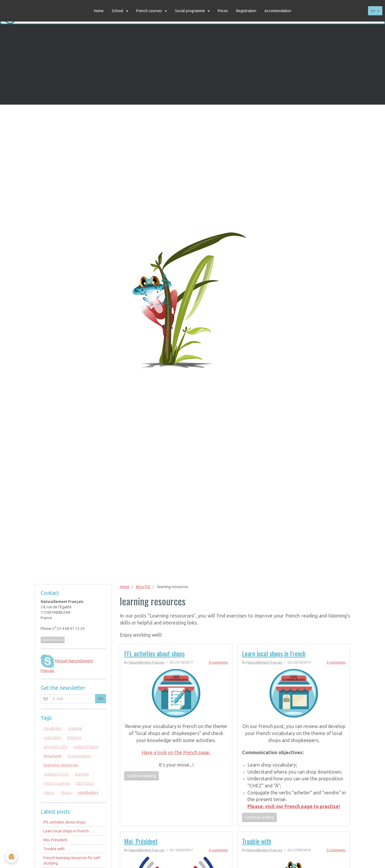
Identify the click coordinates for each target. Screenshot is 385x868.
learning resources (61, 765)
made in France (86, 747)
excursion (53, 756)
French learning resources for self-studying (72, 860)
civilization (52, 737)
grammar (75, 728)
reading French (56, 774)
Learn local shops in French (274, 653)
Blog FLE (143, 587)
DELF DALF (85, 783)
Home (99, 11)
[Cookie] (11, 857)
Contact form (53, 640)
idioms (66, 792)
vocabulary (53, 728)
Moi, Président (141, 841)
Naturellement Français (147, 662)
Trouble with (257, 841)
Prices (223, 11)
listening (74, 737)
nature (49, 792)
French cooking (57, 783)
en (373, 11)
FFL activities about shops (154, 653)
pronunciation (79, 756)
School (118, 11)
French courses (150, 11)
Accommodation (278, 11)
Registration (246, 11)
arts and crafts (56, 747)
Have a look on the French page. (176, 752)
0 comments (218, 662)
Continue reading (141, 776)
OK (101, 699)
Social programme (190, 11)
